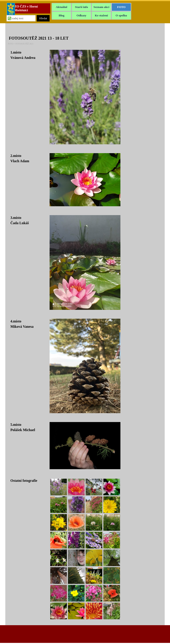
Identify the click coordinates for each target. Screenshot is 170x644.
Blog (62, 15)
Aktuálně (62, 7)
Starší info (82, 7)
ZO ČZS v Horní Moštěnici (26, 8)
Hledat (43, 18)
